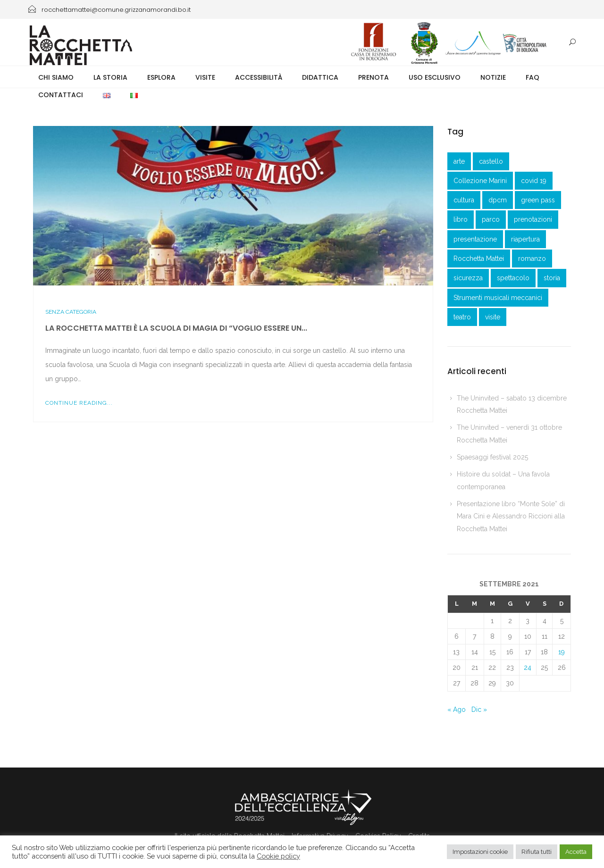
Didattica (320, 77)
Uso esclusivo (435, 77)
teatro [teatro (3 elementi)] (462, 317)
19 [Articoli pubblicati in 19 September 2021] (562, 652)
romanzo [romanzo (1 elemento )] (532, 259)
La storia (110, 77)
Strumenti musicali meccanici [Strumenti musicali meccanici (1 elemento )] (498, 298)
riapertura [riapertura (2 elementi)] (525, 239)
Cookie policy (278, 856)
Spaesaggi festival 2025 (492, 457)
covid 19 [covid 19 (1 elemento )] (534, 181)
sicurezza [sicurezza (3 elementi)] (468, 278)
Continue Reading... (79, 403)
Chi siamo (56, 77)
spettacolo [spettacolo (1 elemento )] (513, 278)
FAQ (533, 77)
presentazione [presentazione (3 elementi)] (475, 239)
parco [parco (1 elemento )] (491, 219)
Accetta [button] (576, 852)
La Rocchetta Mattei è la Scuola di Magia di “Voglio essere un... (176, 328)
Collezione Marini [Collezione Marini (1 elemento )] (480, 181)
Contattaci (61, 95)
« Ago (457, 709)
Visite (205, 77)
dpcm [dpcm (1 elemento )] (498, 200)
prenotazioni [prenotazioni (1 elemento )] (533, 219)
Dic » (479, 709)
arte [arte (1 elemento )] (459, 161)
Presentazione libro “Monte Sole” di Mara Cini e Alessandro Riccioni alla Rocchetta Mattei (511, 516)
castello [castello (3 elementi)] (491, 161)
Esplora (161, 77)
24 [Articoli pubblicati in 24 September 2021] (528, 668)
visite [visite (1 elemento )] (493, 317)
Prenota (373, 77)
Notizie (493, 77)
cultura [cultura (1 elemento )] (464, 200)
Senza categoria (71, 312)
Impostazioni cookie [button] (480, 852)
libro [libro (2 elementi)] (461, 219)
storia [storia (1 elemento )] (552, 278)
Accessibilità (259, 77)
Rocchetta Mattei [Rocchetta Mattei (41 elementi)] (479, 259)
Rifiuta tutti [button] (537, 852)
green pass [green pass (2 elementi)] (538, 200)
